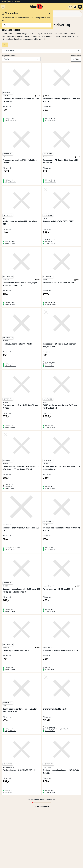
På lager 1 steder (50, 366)
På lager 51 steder (10, 427)
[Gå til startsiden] (37, 7)
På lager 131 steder (10, 243)
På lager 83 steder (50, 427)
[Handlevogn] (80, 7)
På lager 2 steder (10, 550)
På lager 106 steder (50, 550)
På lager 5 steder (10, 489)
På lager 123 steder (10, 366)
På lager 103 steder (50, 121)
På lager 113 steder (50, 305)
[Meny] (3, 7)
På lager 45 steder (50, 611)
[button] (41, 51)
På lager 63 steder (10, 670)
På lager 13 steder (50, 243)
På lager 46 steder (50, 489)
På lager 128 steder (50, 182)
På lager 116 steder (10, 611)
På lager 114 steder (50, 792)
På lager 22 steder (50, 731)
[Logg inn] (75, 7)
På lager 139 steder (10, 121)
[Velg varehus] (70, 7)
